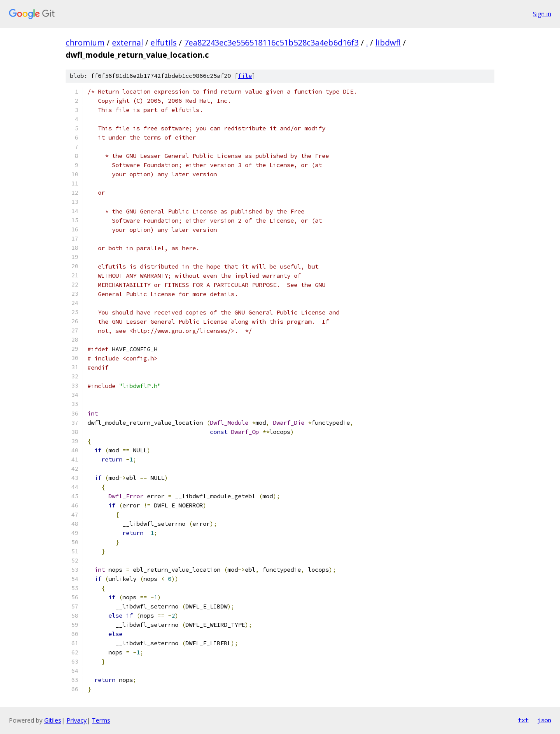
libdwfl (388, 42)
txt (523, 720)
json (544, 720)
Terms (101, 720)
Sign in (542, 14)
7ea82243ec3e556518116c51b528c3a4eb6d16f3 (271, 42)
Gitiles (53, 720)
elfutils (164, 42)
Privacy (77, 720)
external (128, 42)
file (245, 76)
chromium (85, 42)
